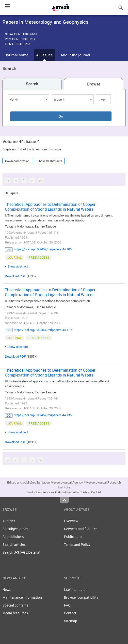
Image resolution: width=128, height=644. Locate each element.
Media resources (15, 613)
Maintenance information (22, 597)
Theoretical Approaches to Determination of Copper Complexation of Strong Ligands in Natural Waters (50, 207)
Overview (71, 521)
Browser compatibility (81, 597)
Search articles (14, 544)
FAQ (67, 605)
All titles (9, 521)
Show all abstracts (50, 161)
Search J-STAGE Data (21, 552)
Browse (94, 84)
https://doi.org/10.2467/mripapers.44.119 (43, 330)
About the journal (75, 55)
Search (32, 84)
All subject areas (15, 529)
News (7, 589)
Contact (70, 613)
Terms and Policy (77, 544)
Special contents (15, 605)
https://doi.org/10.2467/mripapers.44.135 (43, 415)
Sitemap (71, 621)
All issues (44, 55)
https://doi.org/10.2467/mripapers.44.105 (43, 249)
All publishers (13, 537)
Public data (73, 537)
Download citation (17, 161)
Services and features (81, 529)
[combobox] (28, 99)
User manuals (75, 589)
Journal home (17, 55)
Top (64, 500)
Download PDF (15, 276)
